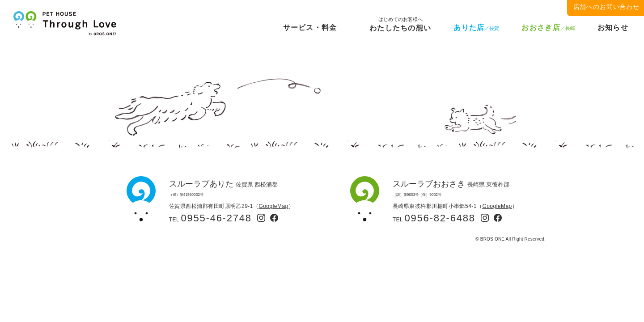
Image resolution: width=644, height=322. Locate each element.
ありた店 (476, 28)
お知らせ (613, 28)
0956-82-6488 (440, 218)
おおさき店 (548, 28)
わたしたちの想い (400, 26)
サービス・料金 (310, 28)
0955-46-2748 (216, 218)
